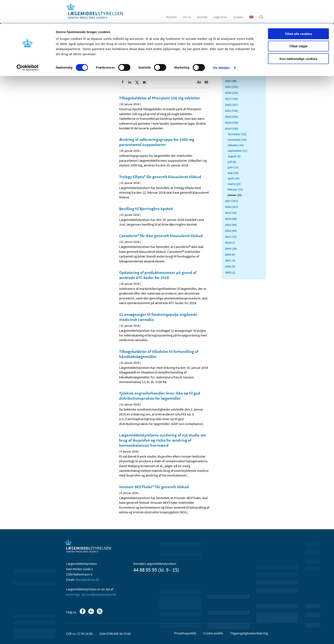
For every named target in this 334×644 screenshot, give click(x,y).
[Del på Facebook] (122, 82)
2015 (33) (231, 213)
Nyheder (75, 60)
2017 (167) (232, 201)
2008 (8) (230, 255)
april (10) (234, 178)
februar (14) (235, 189)
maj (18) (233, 173)
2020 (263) (232, 117)
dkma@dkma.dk (87, 580)
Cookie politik (213, 633)
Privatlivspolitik (185, 633)
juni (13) (233, 167)
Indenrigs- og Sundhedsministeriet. (91, 594)
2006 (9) (230, 266)
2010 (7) (230, 243)
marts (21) (234, 184)
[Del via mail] (144, 82)
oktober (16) (236, 145)
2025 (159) (232, 87)
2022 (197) (232, 105)
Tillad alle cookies (298, 11)
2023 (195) (232, 99)
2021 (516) (232, 111)
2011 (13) (231, 237)
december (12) (237, 134)
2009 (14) (231, 249)
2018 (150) (232, 129)
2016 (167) (232, 207)
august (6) (234, 156)
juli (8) (232, 162)
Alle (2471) (232, 67)
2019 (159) (232, 123)
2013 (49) (231, 225)
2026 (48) (231, 81)
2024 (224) (232, 93)
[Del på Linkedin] (130, 82)
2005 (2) (230, 272)
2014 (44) (231, 219)
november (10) (237, 140)
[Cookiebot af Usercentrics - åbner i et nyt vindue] (28, 45)
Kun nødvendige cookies (298, 35)
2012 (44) (231, 231)
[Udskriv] (206, 82)
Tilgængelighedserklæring (249, 633)
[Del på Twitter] (137, 82)
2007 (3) (230, 260)
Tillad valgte (298, 23)
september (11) (238, 151)
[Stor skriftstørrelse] (199, 82)
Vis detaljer (221, 45)
